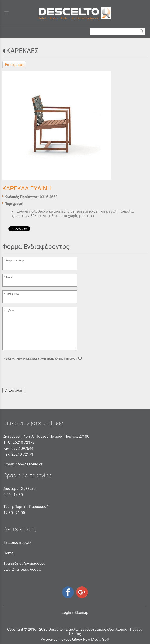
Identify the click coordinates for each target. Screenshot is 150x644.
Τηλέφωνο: (12, 294)
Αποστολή (14, 390)
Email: (10, 277)
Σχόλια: (10, 311)
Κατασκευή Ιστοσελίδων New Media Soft (75, 639)
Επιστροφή (14, 65)
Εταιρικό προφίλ (17, 543)
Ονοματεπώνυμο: (16, 260)
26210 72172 (24, 442)
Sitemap (81, 613)
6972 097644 (22, 449)
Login (66, 613)
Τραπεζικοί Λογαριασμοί (24, 563)
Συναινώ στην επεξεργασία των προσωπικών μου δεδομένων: (42, 359)
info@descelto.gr (29, 464)
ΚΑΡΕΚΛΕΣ (22, 51)
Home (8, 553)
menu (7, 13)
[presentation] (38, 375)
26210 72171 (22, 454)
